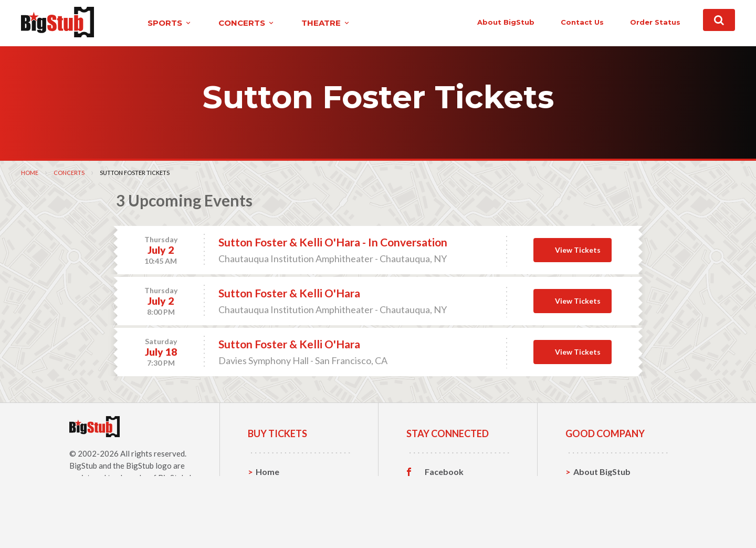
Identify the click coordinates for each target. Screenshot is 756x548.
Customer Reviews (461, 520)
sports (150, 23)
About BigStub (484, 22)
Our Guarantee (603, 520)
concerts (227, 23)
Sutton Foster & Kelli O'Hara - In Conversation (333, 242)
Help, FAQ (593, 504)
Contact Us (595, 487)
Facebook (444, 471)
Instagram (445, 504)
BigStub (83, 465)
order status (634, 22)
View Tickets (578, 249)
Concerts (69, 172)
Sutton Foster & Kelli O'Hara (289, 293)
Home (30, 172)
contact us (561, 22)
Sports (269, 487)
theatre (307, 23)
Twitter (440, 488)
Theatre (272, 520)
